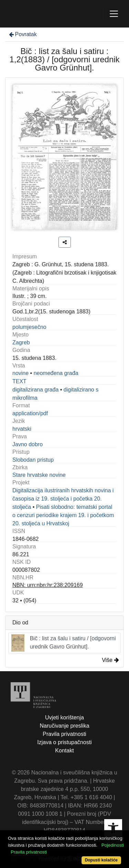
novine (20, 373)
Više (110, 660)
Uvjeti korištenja (64, 717)
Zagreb (21, 342)
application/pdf (30, 413)
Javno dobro (28, 444)
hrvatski (22, 429)
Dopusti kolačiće (101, 860)
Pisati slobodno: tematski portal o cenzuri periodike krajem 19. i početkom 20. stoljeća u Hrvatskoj (63, 515)
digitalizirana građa (35, 390)
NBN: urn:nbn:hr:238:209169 (48, 585)
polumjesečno (29, 327)
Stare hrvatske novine (39, 475)
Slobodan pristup (33, 460)
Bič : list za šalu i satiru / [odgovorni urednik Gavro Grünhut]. (64, 643)
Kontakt (64, 751)
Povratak (22, 34)
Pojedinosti (113, 845)
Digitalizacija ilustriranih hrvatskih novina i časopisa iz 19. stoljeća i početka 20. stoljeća (63, 499)
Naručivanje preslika (64, 726)
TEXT (19, 381)
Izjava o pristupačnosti (64, 742)
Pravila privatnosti (64, 734)
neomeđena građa (56, 373)
